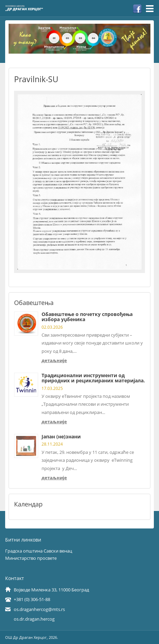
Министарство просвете (31, 558)
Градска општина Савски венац (39, 551)
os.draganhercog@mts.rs (39, 609)
